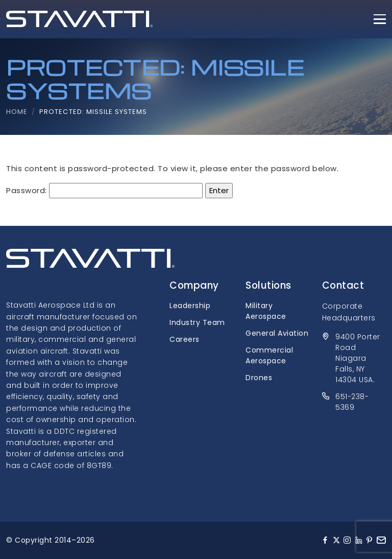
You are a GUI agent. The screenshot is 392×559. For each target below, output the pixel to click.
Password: (104, 191)
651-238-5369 (352, 402)
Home (17, 112)
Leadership (190, 306)
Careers (185, 339)
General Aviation (277, 333)
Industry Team (197, 322)
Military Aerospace (266, 311)
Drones (259, 378)
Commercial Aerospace (269, 355)
